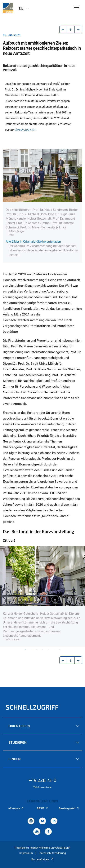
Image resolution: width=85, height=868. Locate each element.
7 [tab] (60, 650)
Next (77, 597)
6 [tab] (54, 650)
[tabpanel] (42, 597)
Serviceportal (69, 808)
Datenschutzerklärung (53, 853)
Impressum (26, 853)
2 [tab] (31, 650)
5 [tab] (48, 650)
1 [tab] (25, 650)
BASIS (43, 808)
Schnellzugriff (32, 707)
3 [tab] (37, 650)
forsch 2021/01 (25, 130)
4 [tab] (42, 650)
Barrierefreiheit (42, 859)
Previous (8, 597)
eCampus (16, 808)
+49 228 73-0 (42, 780)
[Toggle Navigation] (76, 8)
